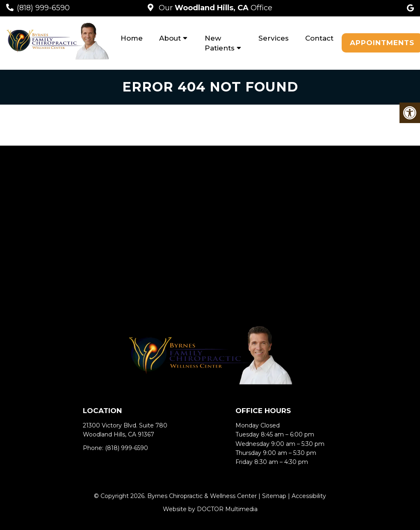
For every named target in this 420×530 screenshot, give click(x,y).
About (170, 38)
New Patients (220, 43)
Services (274, 38)
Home (132, 38)
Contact (319, 38)
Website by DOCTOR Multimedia (210, 509)
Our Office (215, 8)
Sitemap (274, 496)
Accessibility (309, 496)
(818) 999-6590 (43, 8)
